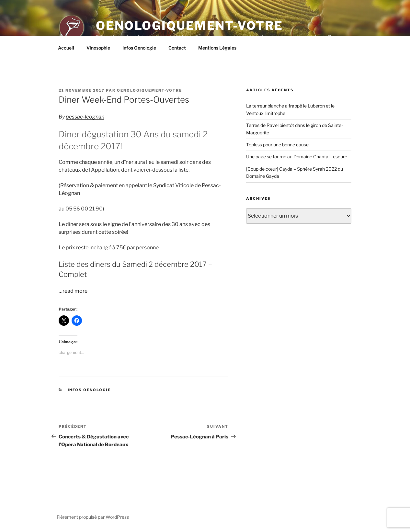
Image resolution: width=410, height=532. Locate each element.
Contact (177, 48)
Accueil (66, 48)
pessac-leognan (85, 117)
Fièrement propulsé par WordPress (93, 517)
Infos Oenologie (139, 48)
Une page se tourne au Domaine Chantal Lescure (297, 157)
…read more (73, 291)
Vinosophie (98, 48)
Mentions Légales (217, 48)
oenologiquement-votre (149, 90)
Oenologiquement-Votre (189, 26)
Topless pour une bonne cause (277, 145)
